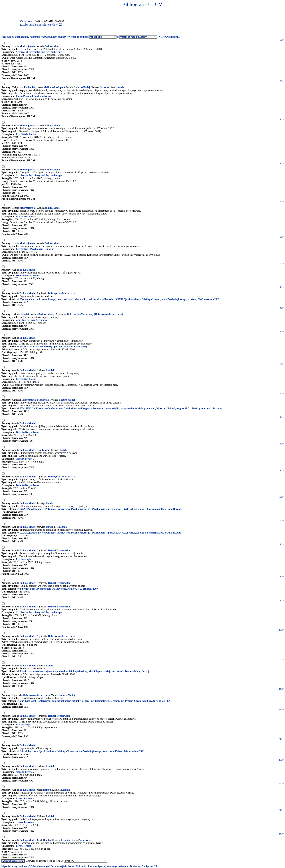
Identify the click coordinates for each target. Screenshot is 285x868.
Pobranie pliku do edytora (90, 866)
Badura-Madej (52, 46)
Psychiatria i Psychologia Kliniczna (35, 249)
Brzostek (104, 87)
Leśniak (25, 314)
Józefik (50, 666)
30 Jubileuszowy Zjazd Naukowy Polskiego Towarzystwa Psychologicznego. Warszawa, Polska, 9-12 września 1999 (82, 751)
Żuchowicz (84, 840)
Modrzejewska (28, 46)
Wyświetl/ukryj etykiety (53, 37)
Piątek (63, 450)
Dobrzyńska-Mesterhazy (62, 293)
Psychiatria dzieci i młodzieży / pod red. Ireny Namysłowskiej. (54, 347)
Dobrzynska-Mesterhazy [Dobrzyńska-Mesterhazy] (95, 314)
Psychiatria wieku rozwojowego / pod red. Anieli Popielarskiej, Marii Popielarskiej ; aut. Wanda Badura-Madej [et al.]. (85, 671)
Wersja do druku (77, 37)
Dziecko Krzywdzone (27, 276)
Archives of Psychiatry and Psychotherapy (39, 52)
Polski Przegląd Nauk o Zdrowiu (34, 96)
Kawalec (120, 87)
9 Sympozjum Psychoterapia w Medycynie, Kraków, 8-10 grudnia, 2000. (59, 589)
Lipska (46, 450)
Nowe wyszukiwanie (169, 37)
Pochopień (30, 87)
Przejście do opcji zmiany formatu (20, 37)
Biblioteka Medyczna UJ (143, 866)
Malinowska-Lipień (54, 87)
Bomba (47, 790)
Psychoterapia (24, 559)
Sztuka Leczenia (25, 799)
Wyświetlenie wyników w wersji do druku (52, 866)
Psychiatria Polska (26, 134)
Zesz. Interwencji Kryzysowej (32, 320)
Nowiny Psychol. (25, 459)
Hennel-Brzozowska (59, 551)
